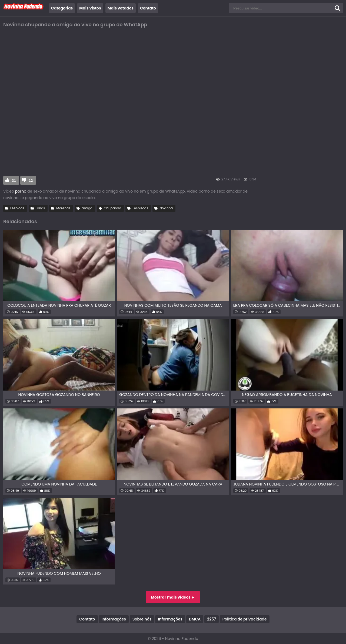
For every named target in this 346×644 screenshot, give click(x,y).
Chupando (112, 208)
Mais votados (121, 8)
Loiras (40, 208)
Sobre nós (142, 619)
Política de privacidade (245, 619)
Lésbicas (17, 208)
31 (14, 181)
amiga (87, 208)
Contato (148, 8)
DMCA (195, 619)
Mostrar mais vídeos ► (173, 597)
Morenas (63, 208)
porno (21, 191)
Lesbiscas (140, 208)
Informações (114, 619)
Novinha (166, 208)
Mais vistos (90, 8)
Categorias (62, 8)
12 (31, 181)
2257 (212, 619)
